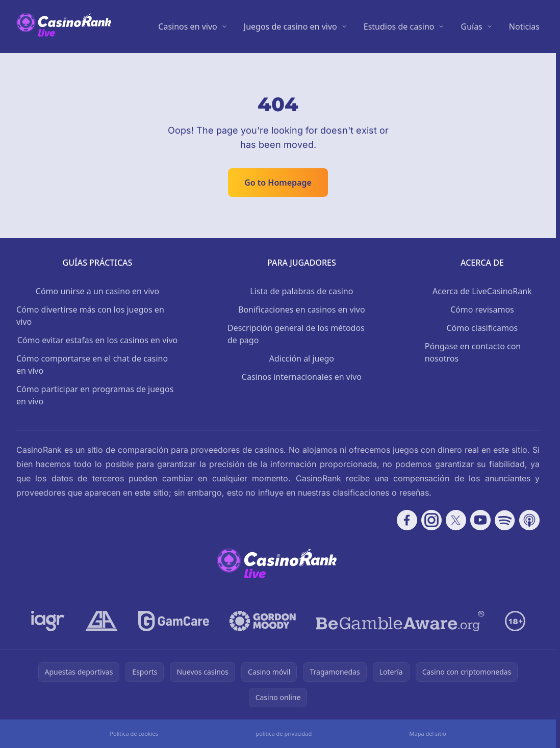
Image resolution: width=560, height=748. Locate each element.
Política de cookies (134, 733)
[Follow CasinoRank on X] (456, 520)
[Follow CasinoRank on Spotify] (505, 520)
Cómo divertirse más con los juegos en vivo (90, 316)
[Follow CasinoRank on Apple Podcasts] (529, 520)
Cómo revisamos (482, 309)
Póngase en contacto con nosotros (473, 352)
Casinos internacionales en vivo (302, 377)
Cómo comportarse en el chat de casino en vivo (92, 365)
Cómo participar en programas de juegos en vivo (95, 395)
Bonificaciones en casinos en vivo (302, 309)
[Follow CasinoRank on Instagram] (431, 520)
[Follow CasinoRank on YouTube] (480, 520)
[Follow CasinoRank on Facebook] (407, 520)
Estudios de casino (399, 27)
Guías (471, 27)
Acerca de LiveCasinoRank (482, 291)
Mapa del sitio (427, 733)
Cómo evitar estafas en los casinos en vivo (98, 340)
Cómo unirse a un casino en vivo (97, 291)
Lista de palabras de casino (301, 291)
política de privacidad (284, 733)
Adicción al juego (302, 358)
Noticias (524, 27)
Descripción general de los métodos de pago (296, 334)
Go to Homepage (278, 183)
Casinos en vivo (187, 27)
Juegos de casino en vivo (290, 27)
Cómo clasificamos (482, 328)
